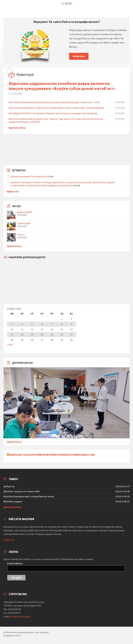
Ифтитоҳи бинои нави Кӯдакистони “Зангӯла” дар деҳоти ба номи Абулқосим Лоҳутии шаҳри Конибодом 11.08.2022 (56, 120)
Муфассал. (9, 540)
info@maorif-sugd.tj (20, 616)
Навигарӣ (25, 74)
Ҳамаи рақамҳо (13, 507)
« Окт (10, 345)
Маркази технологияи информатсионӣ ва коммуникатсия (52, 455)
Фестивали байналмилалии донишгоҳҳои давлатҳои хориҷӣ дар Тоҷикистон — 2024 (54, 102)
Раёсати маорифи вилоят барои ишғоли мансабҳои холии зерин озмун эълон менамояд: (56, 108)
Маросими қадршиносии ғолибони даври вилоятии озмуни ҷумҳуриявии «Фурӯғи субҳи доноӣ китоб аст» (62, 86)
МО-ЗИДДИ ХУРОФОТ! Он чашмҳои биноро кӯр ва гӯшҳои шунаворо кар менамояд (53, 113)
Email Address (15, 563)
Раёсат (21, 235)
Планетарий (24, 223)
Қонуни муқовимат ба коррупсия (28, 176)
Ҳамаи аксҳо (14, 246)
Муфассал (79, 56)
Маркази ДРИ (25, 212)
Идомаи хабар (17, 128)
